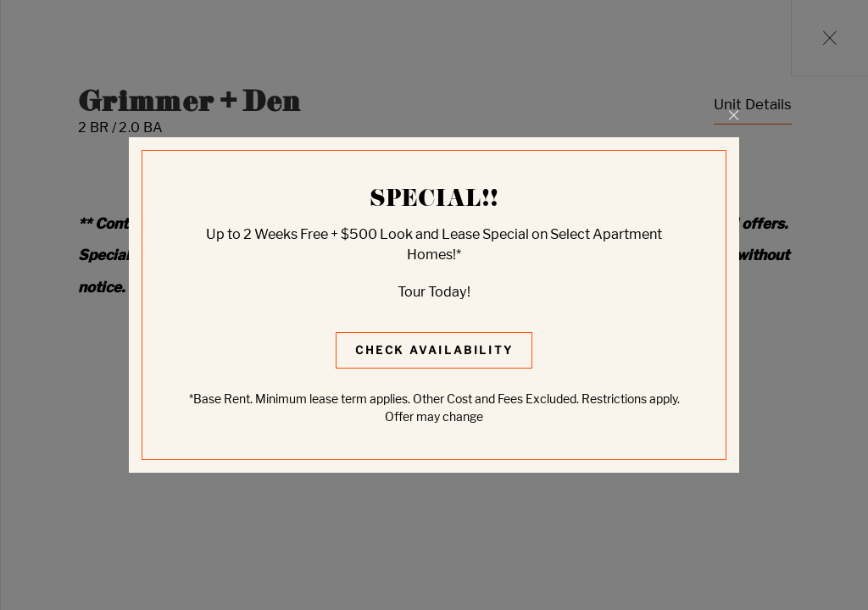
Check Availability (434, 350)
